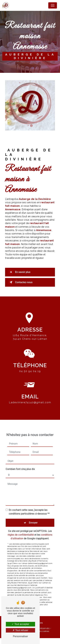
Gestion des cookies (40, 631)
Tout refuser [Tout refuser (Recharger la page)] (20, 630)
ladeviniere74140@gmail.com (30, 398)
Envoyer (33, 518)
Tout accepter (20, 624)
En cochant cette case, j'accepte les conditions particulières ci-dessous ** (29, 507)
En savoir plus (19, 272)
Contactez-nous (20, 282)
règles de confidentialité (21, 530)
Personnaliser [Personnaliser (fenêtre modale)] (20, 636)
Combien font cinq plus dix (20, 465)
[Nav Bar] (53, 5)
